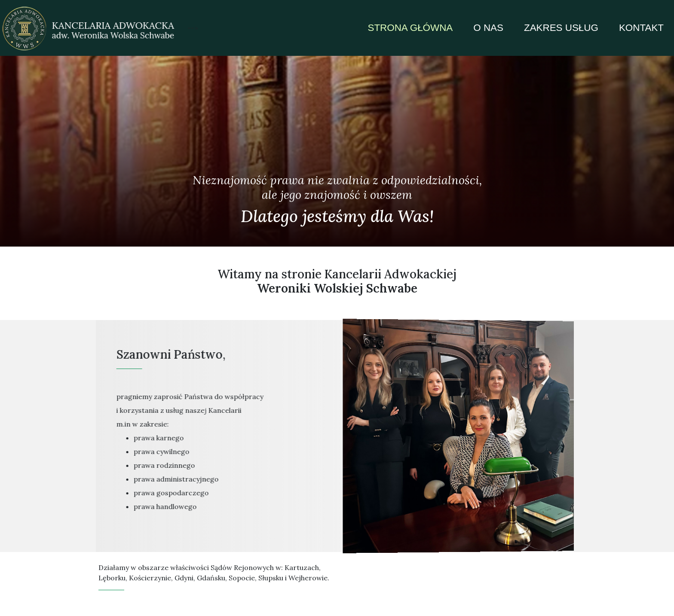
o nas (488, 28)
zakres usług (561, 28)
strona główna (410, 28)
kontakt (641, 28)
